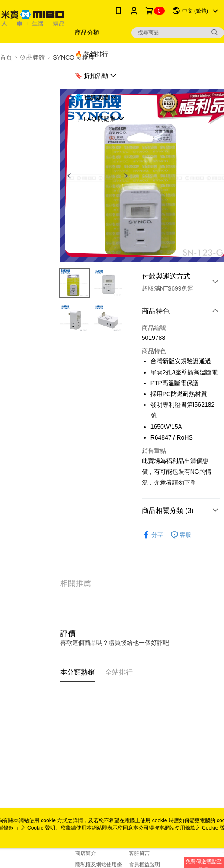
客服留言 (139, 853)
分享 (153, 535)
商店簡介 (86, 853)
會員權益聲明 (144, 865)
